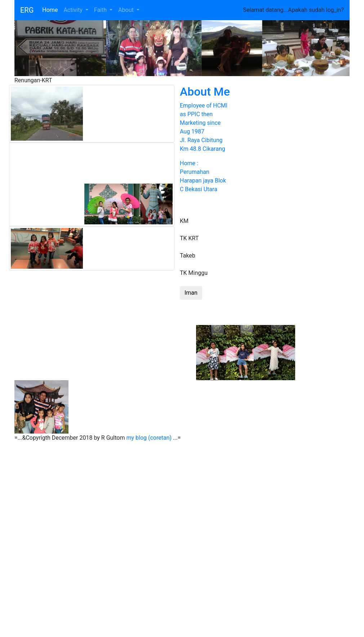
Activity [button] (74, 10)
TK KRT (189, 238)
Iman (191, 293)
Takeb (188, 256)
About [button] (127, 10)
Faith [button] (101, 10)
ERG (27, 10)
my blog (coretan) (149, 438)
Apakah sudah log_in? (316, 10)
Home (51, 10)
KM (184, 221)
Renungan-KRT (33, 80)
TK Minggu (194, 273)
